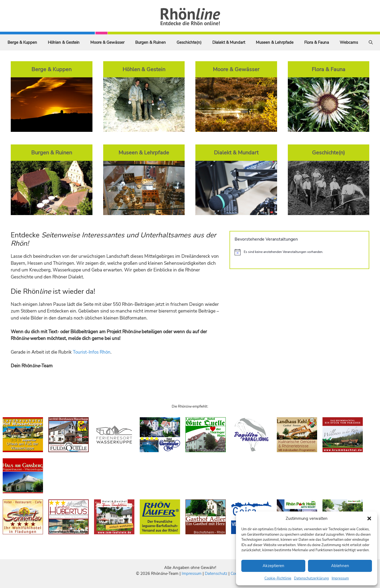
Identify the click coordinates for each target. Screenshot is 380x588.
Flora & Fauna (317, 42)
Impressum (340, 578)
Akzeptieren (273, 566)
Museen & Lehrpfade (275, 42)
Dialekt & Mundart (229, 42)
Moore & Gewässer (107, 42)
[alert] (299, 252)
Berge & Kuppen (22, 42)
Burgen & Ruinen (150, 42)
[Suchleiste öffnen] (371, 42)
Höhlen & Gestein (64, 42)
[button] (369, 518)
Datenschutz (216, 574)
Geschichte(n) (189, 42)
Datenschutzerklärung (311, 578)
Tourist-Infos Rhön (92, 352)
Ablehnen (340, 566)
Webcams (349, 42)
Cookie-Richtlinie (278, 578)
